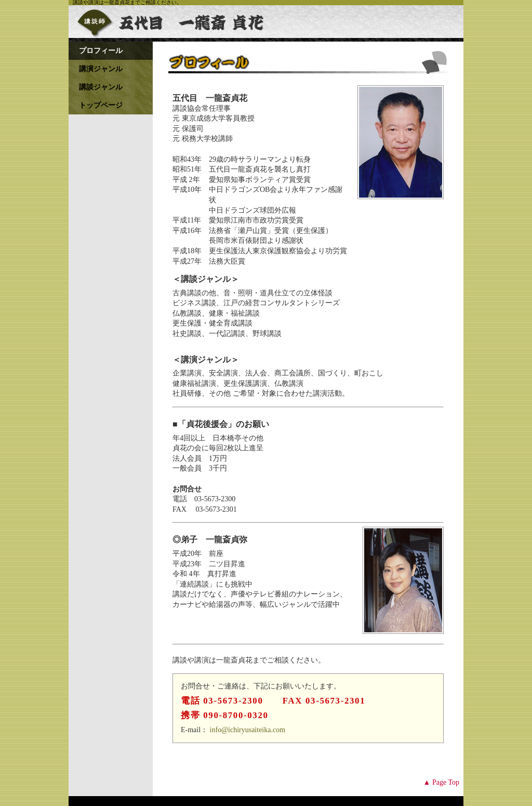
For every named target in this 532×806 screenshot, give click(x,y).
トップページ (101, 105)
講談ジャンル (101, 87)
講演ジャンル (101, 69)
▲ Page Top (441, 782)
